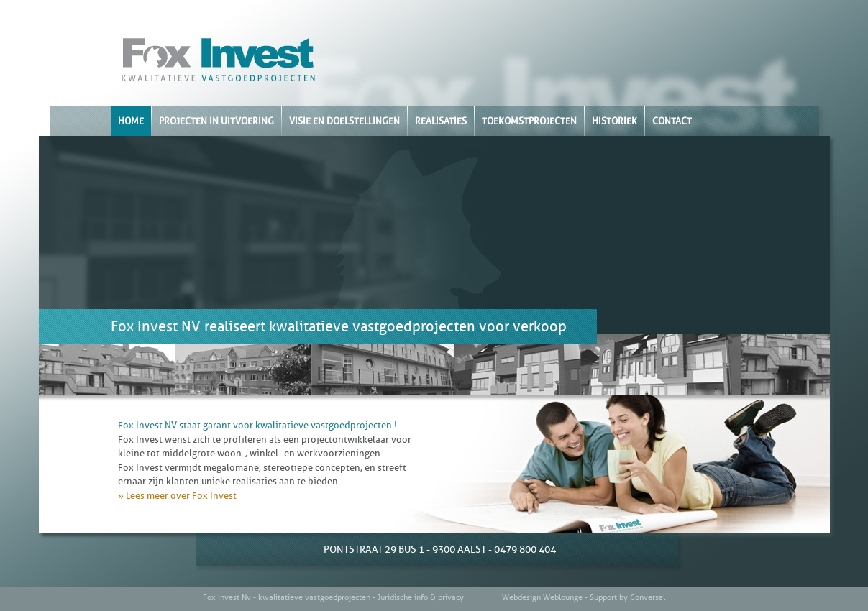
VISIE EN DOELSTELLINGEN (344, 121)
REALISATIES (441, 121)
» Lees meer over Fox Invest (177, 496)
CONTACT (672, 121)
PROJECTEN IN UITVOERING (216, 121)
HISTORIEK (615, 121)
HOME (131, 121)
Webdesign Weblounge (542, 598)
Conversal (648, 598)
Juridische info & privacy (421, 598)
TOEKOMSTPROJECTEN (529, 121)
